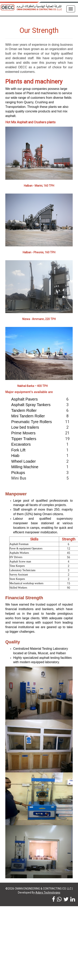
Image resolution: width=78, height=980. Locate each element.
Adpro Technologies (48, 893)
